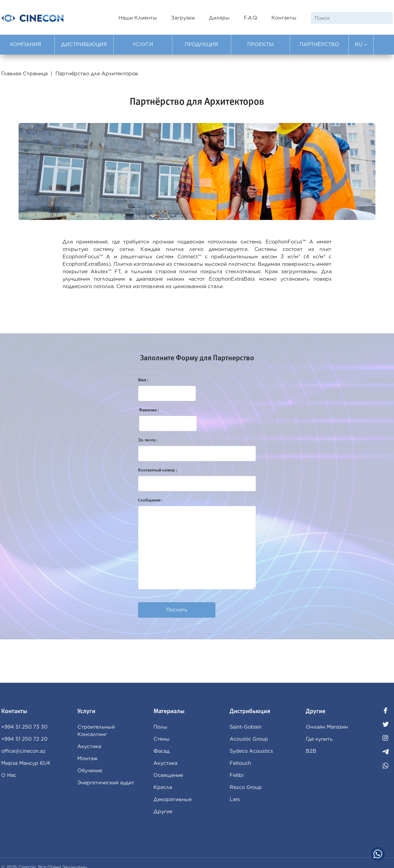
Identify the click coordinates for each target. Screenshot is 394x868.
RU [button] (361, 44)
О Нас (9, 775)
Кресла (163, 787)
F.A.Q (251, 18)
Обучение (90, 771)
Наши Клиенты (138, 18)
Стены (162, 739)
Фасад (162, 751)
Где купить (319, 739)
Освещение (168, 775)
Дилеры (219, 18)
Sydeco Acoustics (251, 751)
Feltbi (237, 775)
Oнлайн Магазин (327, 727)
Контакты (284, 18)
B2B (311, 751)
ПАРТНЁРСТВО (319, 44)
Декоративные (173, 799)
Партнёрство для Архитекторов (97, 74)
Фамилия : (149, 410)
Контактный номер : (158, 470)
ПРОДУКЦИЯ (201, 44)
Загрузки (183, 18)
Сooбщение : (150, 500)
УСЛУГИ (143, 44)
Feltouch (240, 763)
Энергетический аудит (106, 783)
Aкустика (165, 763)
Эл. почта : (148, 440)
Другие (163, 811)
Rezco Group (246, 787)
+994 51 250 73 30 (24, 727)
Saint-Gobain (246, 727)
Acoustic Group (249, 739)
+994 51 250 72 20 (24, 739)
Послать (177, 610)
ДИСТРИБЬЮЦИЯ (84, 44)
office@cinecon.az (23, 751)
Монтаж (88, 758)
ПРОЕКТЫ (260, 44)
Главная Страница (25, 74)
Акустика (89, 746)
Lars (235, 799)
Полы (160, 727)
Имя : (143, 380)
